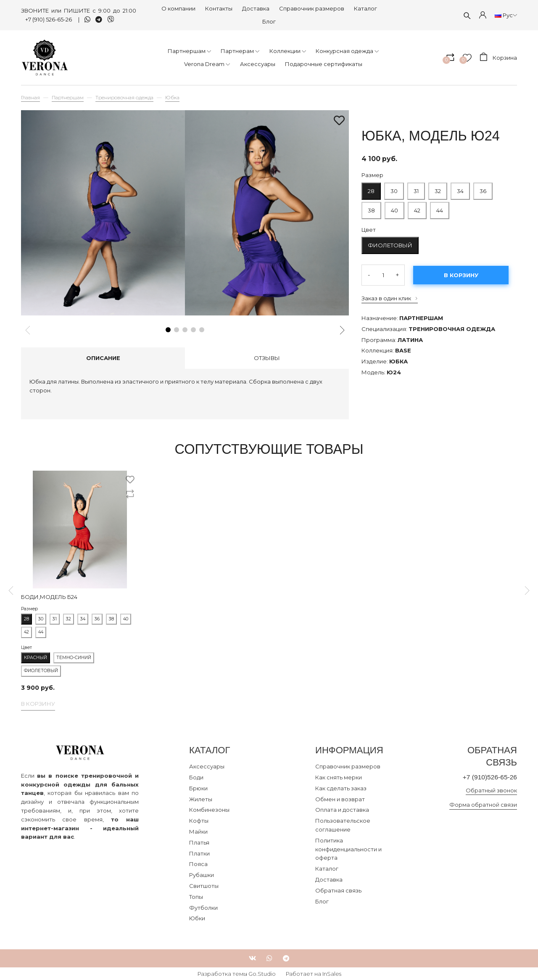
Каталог (365, 8)
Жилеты (201, 799)
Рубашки (202, 875)
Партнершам (68, 98)
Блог (269, 21)
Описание (103, 358)
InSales (332, 974)
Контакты (219, 8)
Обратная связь (338, 890)
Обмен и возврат (340, 799)
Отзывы (267, 358)
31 (416, 188)
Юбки (197, 918)
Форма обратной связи (483, 805)
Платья (199, 842)
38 (371, 208)
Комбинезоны (209, 810)
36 (483, 188)
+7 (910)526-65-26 (488, 777)
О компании (178, 8)
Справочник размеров (312, 8)
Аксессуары (207, 766)
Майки (198, 832)
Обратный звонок (491, 791)
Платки (199, 853)
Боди (196, 777)
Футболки (203, 908)
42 (417, 210)
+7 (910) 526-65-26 (49, 19)
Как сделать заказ (341, 788)
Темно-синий (74, 658)
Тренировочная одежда (124, 98)
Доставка (256, 8)
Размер (372, 175)
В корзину (461, 275)
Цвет (369, 230)
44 (440, 208)
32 (438, 188)
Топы (196, 897)
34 (460, 188)
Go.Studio (262, 974)
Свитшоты (204, 886)
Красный (36, 658)
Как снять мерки (339, 777)
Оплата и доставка (342, 810)
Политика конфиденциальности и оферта (348, 849)
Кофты (199, 821)
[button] (168, 330)
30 (394, 188)
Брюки (198, 788)
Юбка (172, 98)
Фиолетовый (390, 245)
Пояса (198, 864)
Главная (30, 98)
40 (394, 208)
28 (371, 188)
